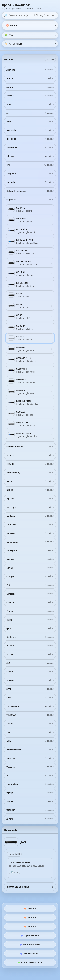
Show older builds (30, 887)
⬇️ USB (14, 872)
